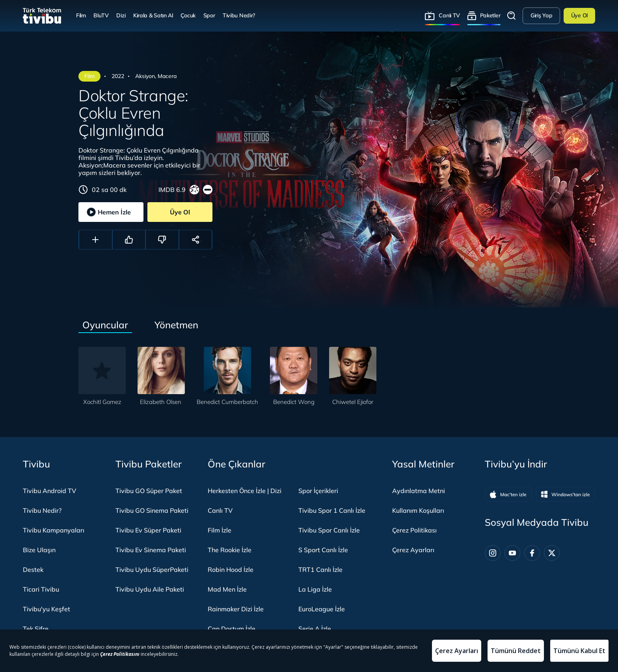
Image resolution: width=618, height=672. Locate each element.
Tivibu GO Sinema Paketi (152, 510)
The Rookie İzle (230, 550)
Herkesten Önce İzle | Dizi (245, 491)
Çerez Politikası (414, 530)
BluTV (101, 15)
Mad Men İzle (227, 589)
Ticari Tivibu (41, 589)
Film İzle (220, 530)
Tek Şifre (36, 629)
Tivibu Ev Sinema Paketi (151, 550)
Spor (209, 15)
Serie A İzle (315, 629)
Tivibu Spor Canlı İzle (329, 530)
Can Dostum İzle (232, 629)
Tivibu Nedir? (239, 15)
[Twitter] (552, 553)
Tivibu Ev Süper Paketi (148, 530)
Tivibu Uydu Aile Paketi (150, 589)
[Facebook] (532, 553)
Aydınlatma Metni (419, 491)
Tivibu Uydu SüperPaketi (152, 570)
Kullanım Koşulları (418, 510)
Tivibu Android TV (49, 491)
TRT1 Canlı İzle (320, 570)
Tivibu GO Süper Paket (149, 491)
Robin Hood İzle (231, 570)
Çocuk (188, 15)
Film (81, 15)
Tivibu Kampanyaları (54, 530)
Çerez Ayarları (413, 550)
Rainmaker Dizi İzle (236, 609)
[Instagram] (493, 553)
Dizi (121, 15)
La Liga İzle (315, 589)
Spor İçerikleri (318, 491)
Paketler (490, 15)
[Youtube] (512, 553)
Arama (512, 16)
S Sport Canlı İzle (323, 550)
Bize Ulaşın (39, 550)
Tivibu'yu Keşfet (47, 609)
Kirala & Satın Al (153, 15)
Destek (33, 570)
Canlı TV (449, 15)
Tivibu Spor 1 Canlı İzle (332, 510)
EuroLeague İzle (322, 609)
